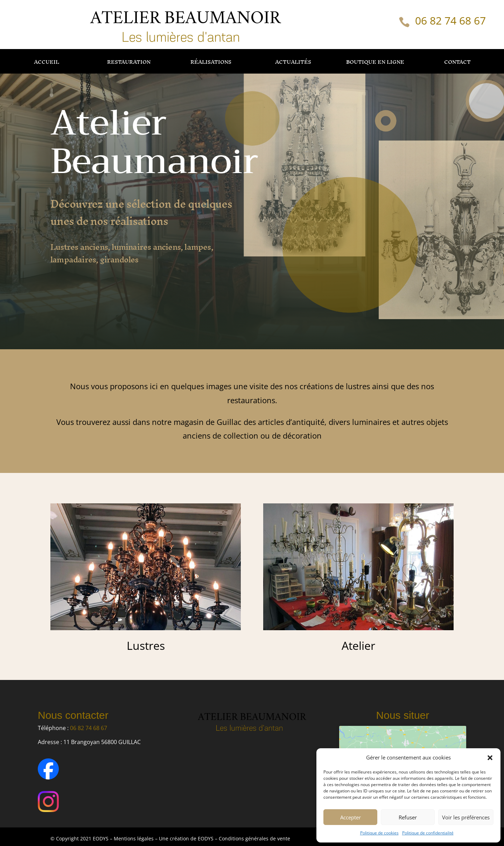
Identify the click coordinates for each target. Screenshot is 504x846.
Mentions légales (134, 838)
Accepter (351, 817)
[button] (490, 758)
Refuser (408, 817)
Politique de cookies (379, 833)
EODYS (206, 838)
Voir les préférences (466, 817)
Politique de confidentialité (428, 833)
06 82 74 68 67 (450, 20)
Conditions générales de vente (254, 838)
